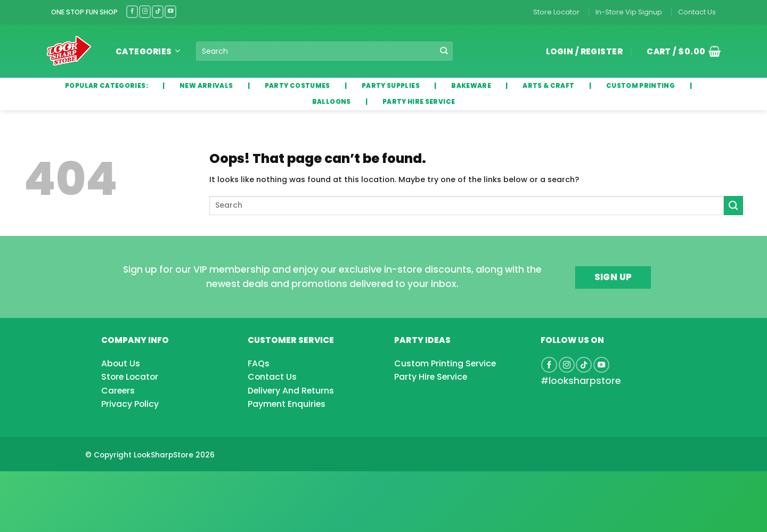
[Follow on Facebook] (132, 11)
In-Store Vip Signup (629, 12)
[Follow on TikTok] (158, 11)
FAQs (259, 363)
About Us (121, 363)
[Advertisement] (85, 485)
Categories (148, 51)
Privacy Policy (130, 404)
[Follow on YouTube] (170, 11)
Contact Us (697, 12)
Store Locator (556, 12)
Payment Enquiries (287, 404)
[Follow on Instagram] (145, 11)
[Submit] (444, 51)
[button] (680, 51)
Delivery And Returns (291, 391)
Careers (118, 391)
